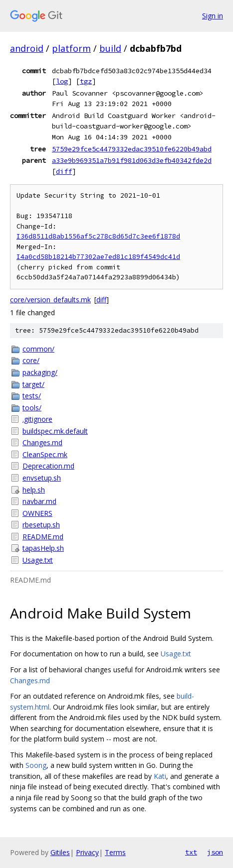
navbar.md (39, 501)
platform (71, 48)
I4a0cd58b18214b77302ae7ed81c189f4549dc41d (98, 257)
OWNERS (37, 513)
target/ (33, 384)
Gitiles (60, 852)
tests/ (32, 396)
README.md (43, 537)
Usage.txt (38, 560)
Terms (115, 852)
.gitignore (37, 419)
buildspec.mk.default (55, 431)
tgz (86, 81)
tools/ (32, 408)
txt (191, 852)
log (62, 81)
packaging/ (40, 372)
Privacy (87, 852)
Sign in (213, 16)
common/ (38, 349)
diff (64, 171)
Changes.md (42, 442)
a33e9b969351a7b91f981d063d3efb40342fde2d (132, 160)
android (27, 48)
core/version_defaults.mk (50, 300)
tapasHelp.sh (43, 548)
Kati (160, 776)
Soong (36, 765)
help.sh (34, 490)
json (215, 852)
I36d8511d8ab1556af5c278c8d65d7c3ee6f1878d (98, 236)
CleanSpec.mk (45, 454)
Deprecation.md (48, 466)
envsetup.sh (42, 478)
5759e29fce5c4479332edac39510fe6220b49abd (132, 149)
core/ (31, 360)
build (110, 48)
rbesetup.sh (41, 525)
